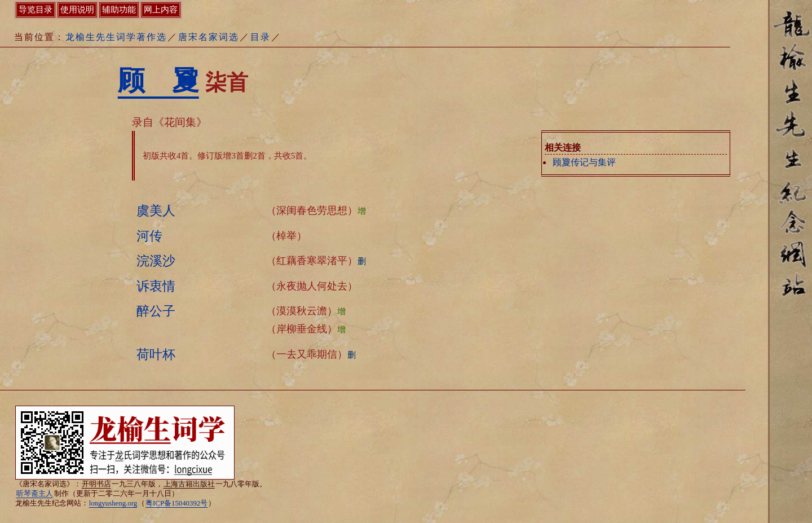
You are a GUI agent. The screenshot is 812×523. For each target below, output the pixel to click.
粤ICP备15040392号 (176, 503)
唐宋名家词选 (209, 37)
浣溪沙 (156, 261)
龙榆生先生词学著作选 (116, 37)
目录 (261, 37)
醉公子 (156, 311)
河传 (149, 236)
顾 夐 (158, 80)
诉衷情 (156, 286)
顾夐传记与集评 (584, 162)
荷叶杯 (156, 354)
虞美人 (156, 210)
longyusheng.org (113, 503)
